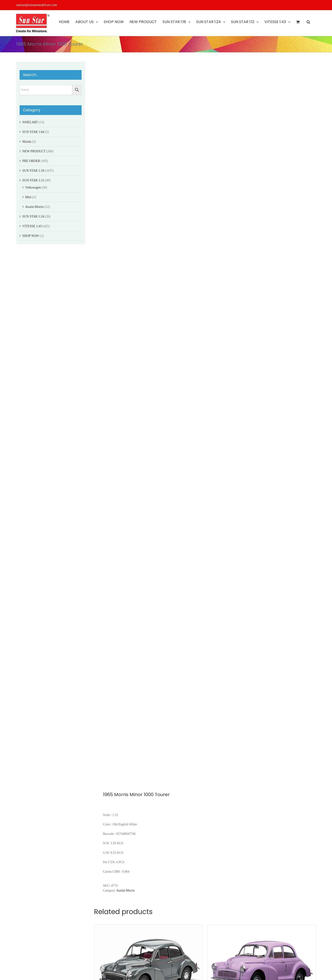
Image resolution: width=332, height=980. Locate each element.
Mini (28, 197)
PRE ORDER (31, 161)
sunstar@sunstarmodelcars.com (37, 5)
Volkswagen (33, 187)
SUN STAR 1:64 (33, 132)
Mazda (27, 142)
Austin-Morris (125, 890)
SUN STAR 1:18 (33, 171)
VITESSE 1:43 (32, 226)
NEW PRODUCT (34, 151)
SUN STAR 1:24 (33, 216)
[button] (308, 22)
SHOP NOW (31, 236)
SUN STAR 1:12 (33, 180)
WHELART (30, 122)
